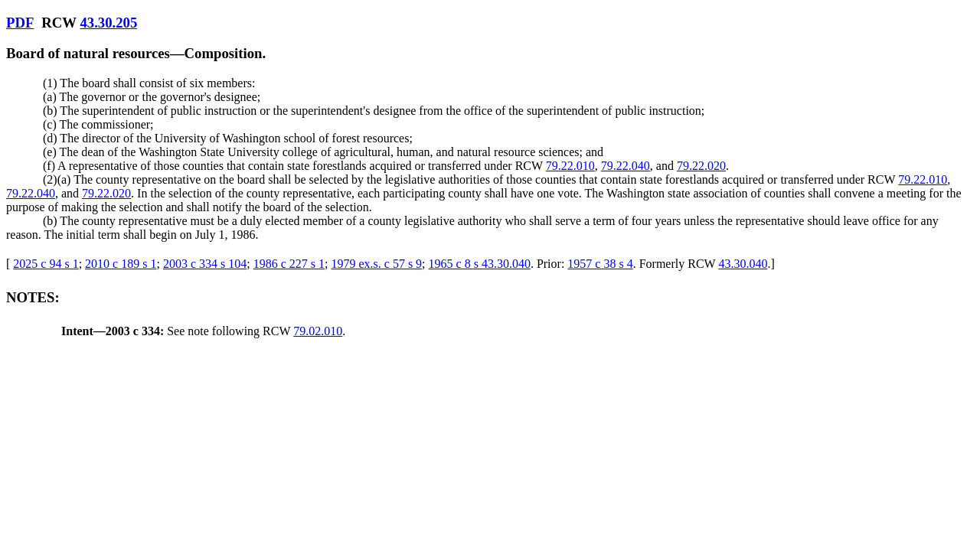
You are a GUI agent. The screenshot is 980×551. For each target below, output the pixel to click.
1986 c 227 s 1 (289, 264)
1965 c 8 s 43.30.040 (480, 264)
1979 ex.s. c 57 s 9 (376, 264)
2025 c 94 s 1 (46, 264)
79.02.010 (318, 331)
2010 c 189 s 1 (121, 264)
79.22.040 (626, 166)
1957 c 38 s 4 (600, 264)
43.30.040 (743, 264)
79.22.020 (701, 166)
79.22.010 (570, 166)
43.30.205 (108, 23)
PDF (20, 23)
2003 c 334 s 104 (205, 264)
